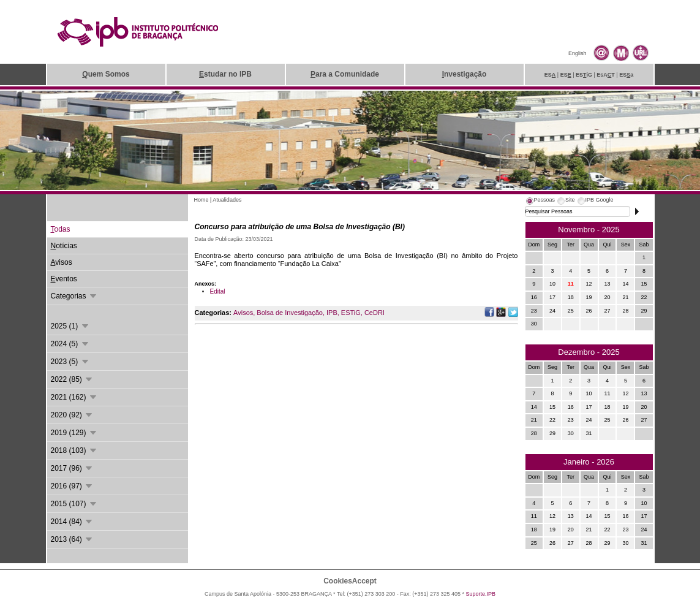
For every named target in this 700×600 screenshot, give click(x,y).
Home (201, 200)
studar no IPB (225, 74)
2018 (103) (74, 450)
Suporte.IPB (481, 594)
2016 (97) (73, 486)
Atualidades (227, 200)
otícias (64, 246)
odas (61, 229)
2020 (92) (73, 415)
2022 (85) (73, 379)
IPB (332, 313)
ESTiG (351, 313)
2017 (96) (73, 468)
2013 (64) (73, 539)
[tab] (540, 202)
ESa (626, 75)
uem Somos (106, 74)
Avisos (243, 313)
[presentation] (540, 202)
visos (62, 262)
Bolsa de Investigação (290, 313)
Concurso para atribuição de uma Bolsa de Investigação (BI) (300, 227)
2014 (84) (73, 522)
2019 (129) (74, 433)
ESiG (584, 75)
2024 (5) (70, 344)
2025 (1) (70, 326)
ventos (64, 279)
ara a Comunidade (345, 74)
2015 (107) (74, 504)
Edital (218, 291)
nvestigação (465, 74)
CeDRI (374, 313)
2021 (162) (74, 397)
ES (550, 75)
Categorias (74, 296)
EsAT (606, 75)
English (578, 53)
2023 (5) (70, 362)
